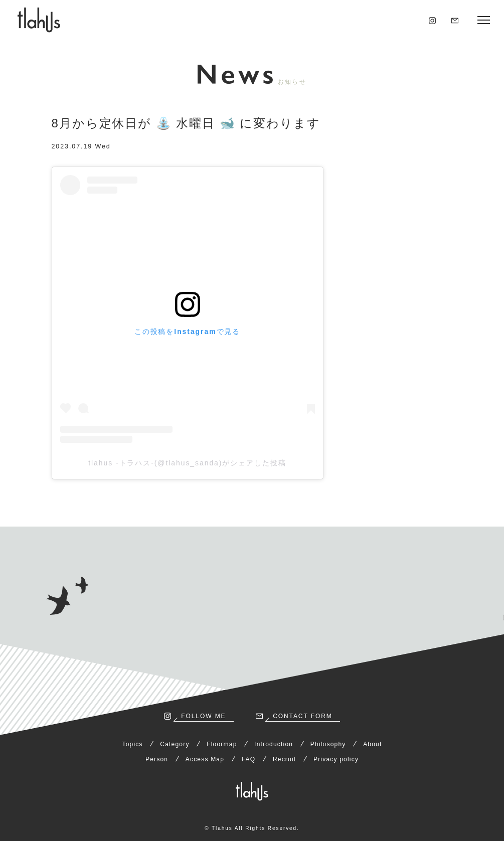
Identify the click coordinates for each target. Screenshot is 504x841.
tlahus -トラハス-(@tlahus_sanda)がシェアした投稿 (187, 463)
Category (175, 744)
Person (157, 759)
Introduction (274, 744)
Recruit (284, 759)
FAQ (249, 759)
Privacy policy (336, 759)
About (372, 744)
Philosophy (328, 744)
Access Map (205, 759)
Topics (133, 744)
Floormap (222, 744)
